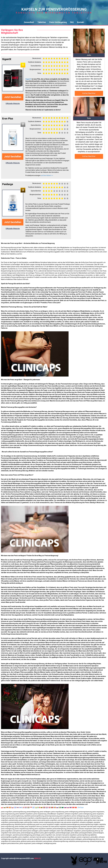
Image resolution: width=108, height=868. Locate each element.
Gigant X (28, 79)
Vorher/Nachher (89, 93)
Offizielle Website (13, 104)
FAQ (72, 22)
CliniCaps (81, 807)
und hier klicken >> (47, 175)
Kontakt (81, 22)
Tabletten (42, 22)
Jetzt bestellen (13, 97)
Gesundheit (29, 22)
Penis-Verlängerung (58, 22)
